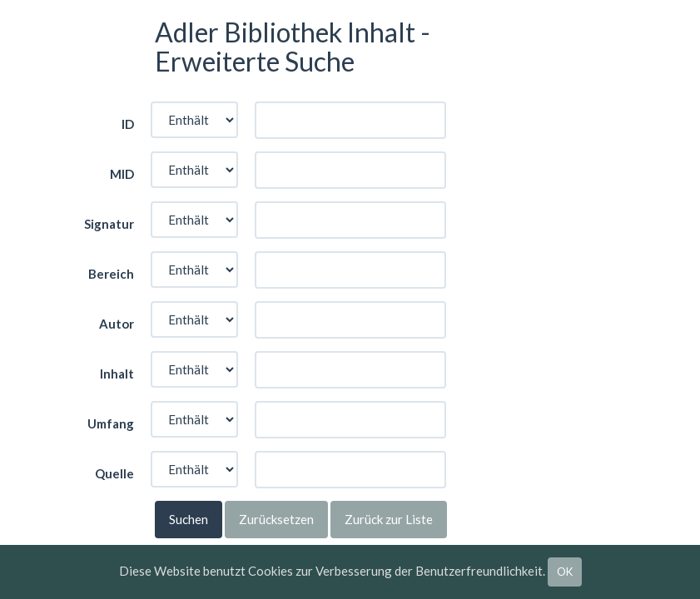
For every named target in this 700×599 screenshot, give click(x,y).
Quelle (114, 473)
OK (565, 572)
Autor (117, 324)
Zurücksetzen (276, 519)
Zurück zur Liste (389, 519)
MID (122, 174)
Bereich (111, 274)
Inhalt (117, 374)
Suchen (189, 519)
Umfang (111, 423)
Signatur (109, 224)
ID (128, 124)
